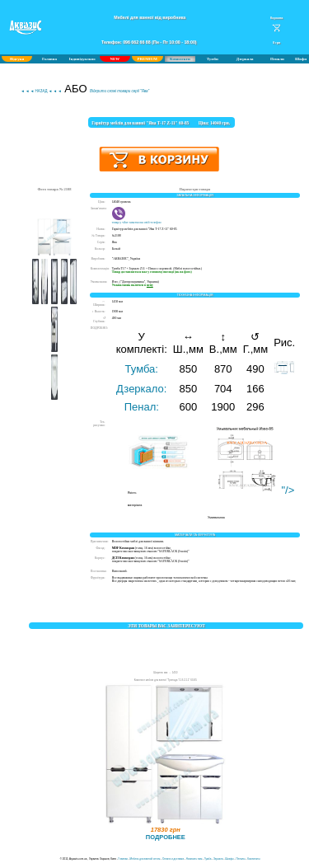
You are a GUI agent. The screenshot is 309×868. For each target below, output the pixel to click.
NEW (115, 59)
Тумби (213, 59)
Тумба (208, 859)
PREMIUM (147, 59)
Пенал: (142, 407)
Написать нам (194, 859)
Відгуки (17, 59)
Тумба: (142, 369)
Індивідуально (82, 59)
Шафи (301, 59)
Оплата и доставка (173, 859)
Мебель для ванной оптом (145, 859)
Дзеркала (245, 59)
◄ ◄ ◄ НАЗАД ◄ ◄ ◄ (41, 91)
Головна (49, 59)
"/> (252, 490)
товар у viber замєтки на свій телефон (137, 221)
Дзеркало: (141, 389)
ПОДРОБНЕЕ (166, 837)
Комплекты (253, 859)
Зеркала (218, 859)
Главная (123, 859)
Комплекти (180, 59)
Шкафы (229, 859)
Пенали (277, 59)
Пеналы (240, 859)
